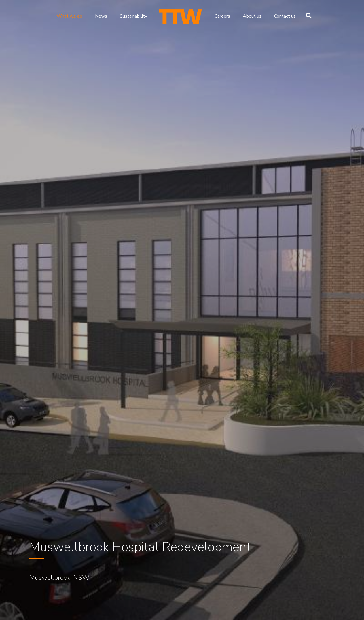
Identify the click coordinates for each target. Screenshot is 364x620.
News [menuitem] (101, 16)
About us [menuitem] (252, 16)
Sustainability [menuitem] (133, 16)
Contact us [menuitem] (285, 16)
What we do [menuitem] (70, 16)
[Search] (307, 16)
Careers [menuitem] (222, 16)
